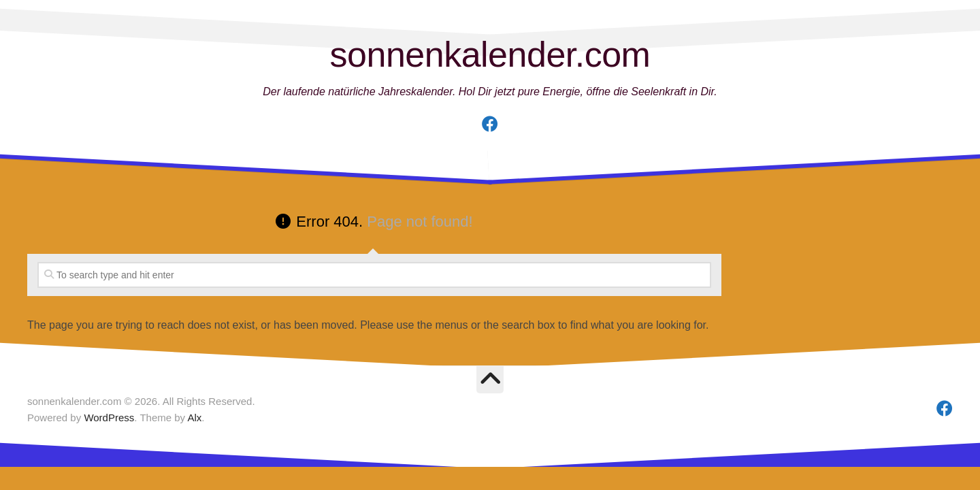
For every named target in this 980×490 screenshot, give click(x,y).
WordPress (109, 418)
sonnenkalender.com (490, 54)
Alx (194, 418)
